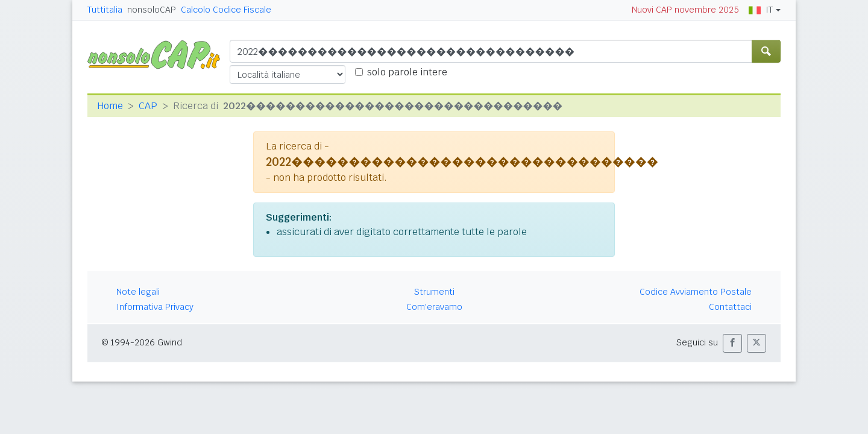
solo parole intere (407, 72)
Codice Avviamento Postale (696, 292)
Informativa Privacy (155, 307)
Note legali (138, 292)
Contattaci (730, 307)
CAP (148, 106)
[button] (732, 343)
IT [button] (761, 10)
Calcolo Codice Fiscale (226, 10)
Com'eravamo (434, 307)
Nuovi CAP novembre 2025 (685, 10)
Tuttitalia (105, 10)
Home (110, 106)
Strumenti (434, 292)
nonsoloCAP (152, 10)
